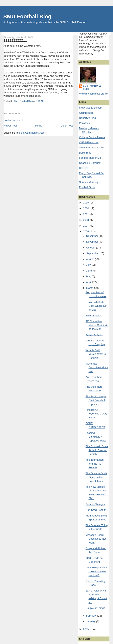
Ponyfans (84, 123)
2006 (86, 231)
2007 (86, 226)
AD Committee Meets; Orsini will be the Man (97, 325)
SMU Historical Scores (92, 148)
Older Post (67, 126)
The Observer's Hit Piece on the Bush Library (96, 477)
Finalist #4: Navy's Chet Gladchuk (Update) (96, 400)
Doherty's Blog (87, 118)
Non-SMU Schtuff (96, 510)
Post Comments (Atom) (33, 133)
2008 (86, 220)
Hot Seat (84, 168)
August (91, 259)
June (89, 271)
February (92, 616)
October (91, 248)
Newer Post (10, 126)
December (93, 236)
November (93, 242)
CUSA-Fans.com (89, 142)
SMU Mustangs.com (91, 108)
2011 (86, 214)
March (90, 288)
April (89, 282)
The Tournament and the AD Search (95, 464)
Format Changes (95, 504)
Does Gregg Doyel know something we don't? (96, 571)
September (93, 253)
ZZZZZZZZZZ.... (95, 335)
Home (39, 126)
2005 (86, 629)
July (89, 265)
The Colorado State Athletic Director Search (97, 450)
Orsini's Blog (86, 113)
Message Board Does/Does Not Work (96, 539)
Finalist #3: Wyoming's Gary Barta (97, 414)
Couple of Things (95, 608)
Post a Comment (13, 120)
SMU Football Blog (27, 16)
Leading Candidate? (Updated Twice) (96, 437)
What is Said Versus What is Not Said (96, 354)
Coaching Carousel (90, 163)
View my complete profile (93, 94)
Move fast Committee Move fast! (97, 367)
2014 (86, 208)
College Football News (92, 137)
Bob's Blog (85, 153)
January (91, 621)
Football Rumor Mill (90, 158)
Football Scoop (88, 187)
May (89, 276)
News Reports (94, 315)
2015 (86, 203)
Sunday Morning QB (91, 182)
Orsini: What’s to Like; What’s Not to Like (96, 306)
